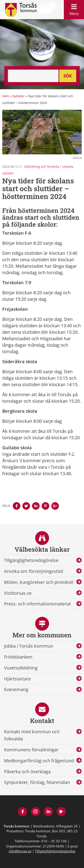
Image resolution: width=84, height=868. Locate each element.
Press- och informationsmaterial (37, 604)
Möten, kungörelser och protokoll (39, 582)
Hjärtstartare (17, 679)
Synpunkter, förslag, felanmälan (37, 782)
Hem (6, 96)
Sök (68, 76)
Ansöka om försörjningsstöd (33, 571)
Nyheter (19, 96)
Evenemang (16, 689)
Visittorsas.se (18, 593)
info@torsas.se (20, 851)
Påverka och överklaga (27, 772)
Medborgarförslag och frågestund (39, 761)
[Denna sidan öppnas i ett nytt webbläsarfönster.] (17, 506)
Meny (74, 9)
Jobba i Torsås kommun (29, 646)
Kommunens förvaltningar (31, 750)
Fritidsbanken (18, 657)
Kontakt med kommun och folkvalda (32, 735)
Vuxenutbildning (21, 668)
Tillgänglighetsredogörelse (31, 560)
